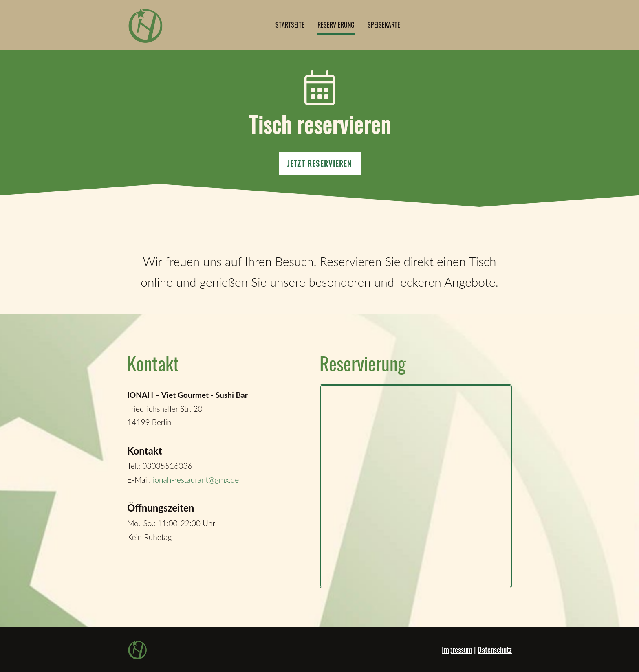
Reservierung (336, 25)
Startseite (290, 25)
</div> (416, 486)
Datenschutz (495, 649)
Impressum (457, 649)
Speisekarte (384, 25)
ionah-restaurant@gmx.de (196, 480)
